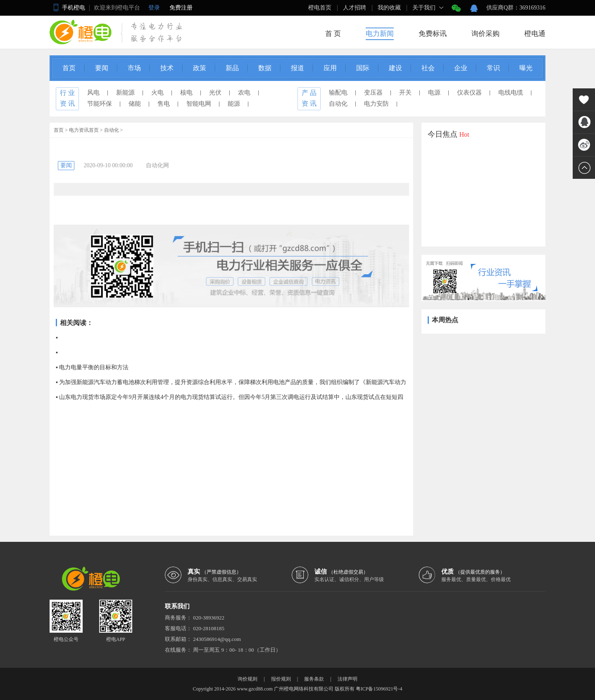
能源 (234, 104)
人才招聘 (355, 8)
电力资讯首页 (84, 130)
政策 (200, 68)
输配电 (338, 93)
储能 (135, 104)
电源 (434, 93)
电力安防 (376, 104)
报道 (297, 68)
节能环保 (100, 104)
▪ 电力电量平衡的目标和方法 (92, 367)
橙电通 (535, 34)
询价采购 (486, 34)
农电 (244, 93)
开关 (405, 93)
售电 (164, 104)
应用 (330, 68)
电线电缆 (511, 93)
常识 (493, 68)
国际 (363, 68)
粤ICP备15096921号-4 (379, 689)
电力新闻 (380, 34)
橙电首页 (320, 8)
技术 (167, 68)
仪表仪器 (469, 93)
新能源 (125, 93)
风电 (93, 93)
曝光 (526, 68)
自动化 (338, 104)
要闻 (102, 68)
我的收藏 (389, 8)
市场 (134, 68)
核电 (186, 93)
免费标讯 (433, 34)
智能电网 (199, 104)
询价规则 (248, 679)
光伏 (215, 93)
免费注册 (181, 8)
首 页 (333, 34)
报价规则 (281, 679)
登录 (154, 8)
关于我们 (424, 8)
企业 (461, 68)
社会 (428, 68)
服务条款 (314, 679)
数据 (265, 68)
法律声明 (347, 679)
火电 (157, 93)
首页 (69, 68)
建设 (395, 68)
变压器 (373, 93)
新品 (232, 68)
